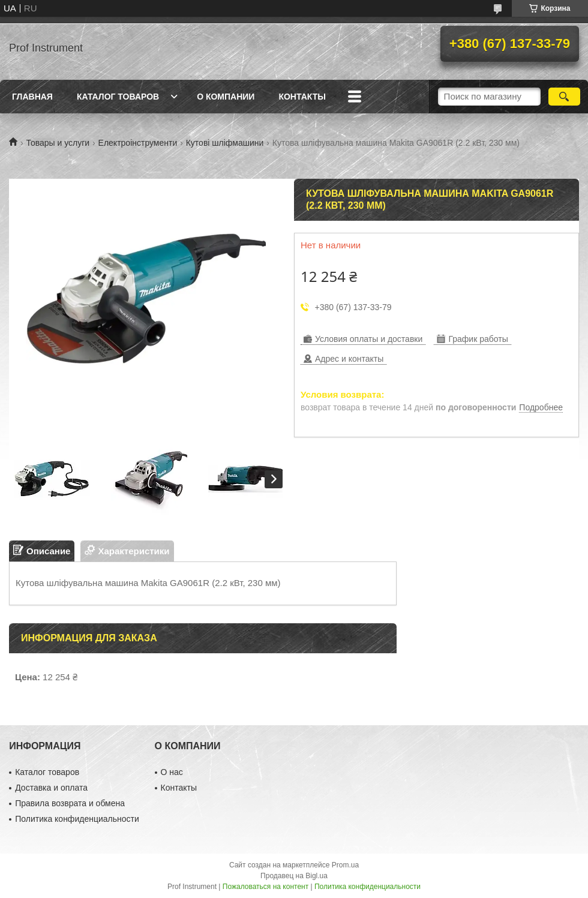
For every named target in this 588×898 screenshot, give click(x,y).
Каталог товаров (118, 97)
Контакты (302, 97)
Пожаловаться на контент (265, 887)
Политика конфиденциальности (77, 819)
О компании (226, 97)
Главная (32, 97)
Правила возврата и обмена (70, 803)
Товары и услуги (58, 143)
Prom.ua (345, 865)
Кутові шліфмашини (225, 143)
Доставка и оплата (51, 788)
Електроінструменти (138, 143)
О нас (172, 772)
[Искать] (564, 97)
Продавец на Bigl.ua (294, 876)
